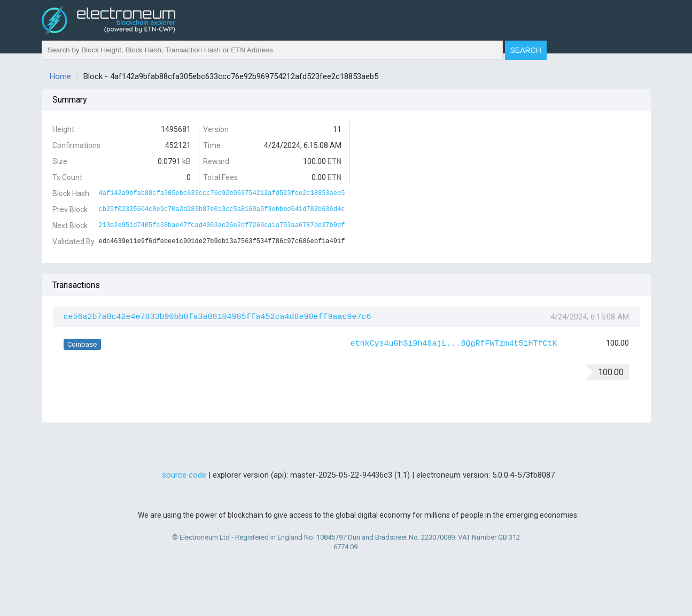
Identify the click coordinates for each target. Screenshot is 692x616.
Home (60, 76)
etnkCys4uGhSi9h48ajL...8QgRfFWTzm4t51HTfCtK (454, 344)
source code (184, 475)
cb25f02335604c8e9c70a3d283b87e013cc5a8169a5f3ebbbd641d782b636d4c (222, 209)
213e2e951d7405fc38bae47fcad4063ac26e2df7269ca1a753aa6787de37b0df (222, 225)
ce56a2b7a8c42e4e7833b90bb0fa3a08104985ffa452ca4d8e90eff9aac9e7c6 (217, 317)
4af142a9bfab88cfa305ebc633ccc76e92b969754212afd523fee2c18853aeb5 (222, 193)
